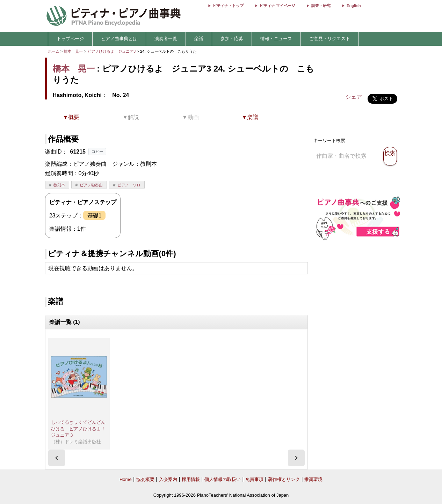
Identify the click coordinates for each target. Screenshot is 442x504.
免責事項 (254, 479)
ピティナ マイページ (277, 6)
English (354, 6)
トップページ (70, 39)
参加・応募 (232, 39)
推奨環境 (313, 479)
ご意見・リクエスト (330, 39)
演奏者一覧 (166, 39)
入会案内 (168, 479)
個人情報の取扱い (223, 479)
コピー (97, 151)
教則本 (59, 185)
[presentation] (57, 458)
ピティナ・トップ (228, 6)
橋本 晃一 (73, 51)
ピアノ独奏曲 (91, 185)
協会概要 (145, 479)
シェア (354, 97)
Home (126, 479)
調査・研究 (321, 6)
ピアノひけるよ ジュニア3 (112, 51)
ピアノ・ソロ (129, 185)
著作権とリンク (284, 479)
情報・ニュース (276, 39)
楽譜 (199, 39)
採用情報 (191, 479)
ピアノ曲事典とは (119, 39)
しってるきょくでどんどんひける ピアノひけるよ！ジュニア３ (78, 429)
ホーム (54, 51)
